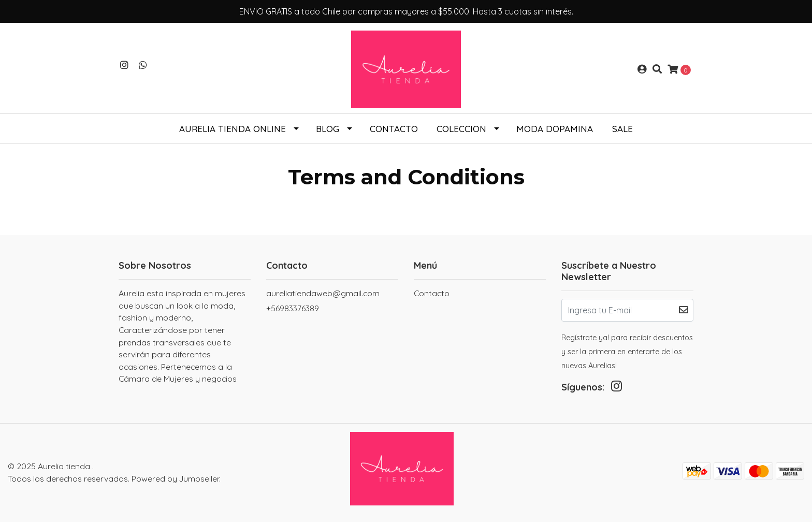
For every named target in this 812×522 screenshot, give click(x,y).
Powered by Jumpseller (175, 479)
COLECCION (461, 129)
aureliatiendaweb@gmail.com (323, 293)
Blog (328, 129)
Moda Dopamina (555, 129)
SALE (622, 129)
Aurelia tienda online (233, 129)
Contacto (394, 129)
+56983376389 (293, 308)
